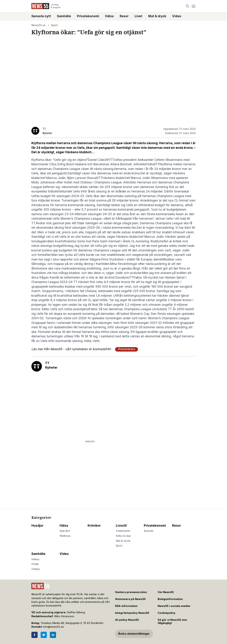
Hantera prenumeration (131, 592)
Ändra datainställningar (134, 634)
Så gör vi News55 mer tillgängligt (172, 622)
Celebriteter (123, 531)
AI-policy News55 (127, 620)
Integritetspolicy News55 (132, 613)
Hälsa (109, 16)
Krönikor (94, 526)
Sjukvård (65, 531)
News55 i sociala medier (174, 606)
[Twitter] (44, 635)
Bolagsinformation (170, 599)
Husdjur (37, 526)
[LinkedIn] (53, 635)
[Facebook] (34, 635)
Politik (35, 564)
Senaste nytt (41, 16)
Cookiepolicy (167, 613)
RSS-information (126, 606)
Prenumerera (127, 349)
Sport (54, 25)
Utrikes (36, 569)
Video (177, 16)
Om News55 (166, 592)
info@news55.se (54, 627)
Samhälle (64, 16)
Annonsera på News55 (130, 599)
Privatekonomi (88, 16)
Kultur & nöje (123, 536)
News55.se (38, 25)
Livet (138, 16)
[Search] (188, 6)
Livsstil (121, 526)
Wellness (65, 536)
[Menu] (193, 6)
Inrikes (35, 559)
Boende (149, 531)
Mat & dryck (157, 16)
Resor (124, 16)
